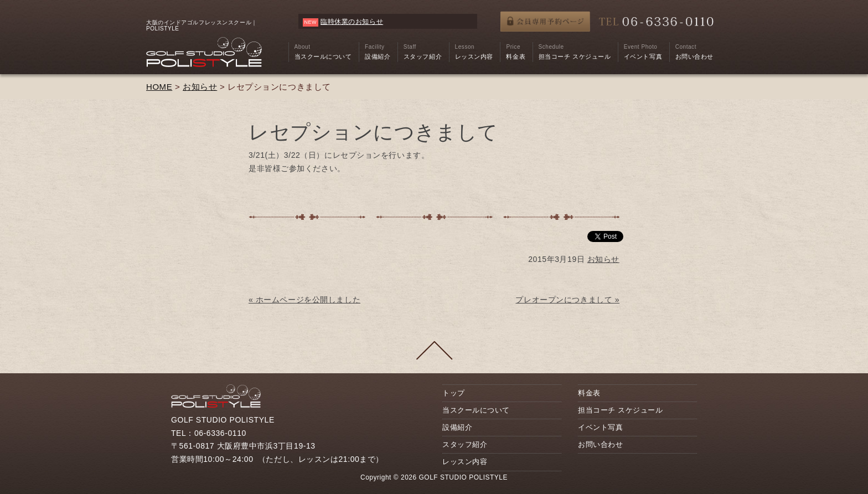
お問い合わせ (600, 444)
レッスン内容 (465, 462)
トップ (454, 393)
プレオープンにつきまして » (567, 300)
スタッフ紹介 (465, 444)
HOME (159, 87)
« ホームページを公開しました (304, 300)
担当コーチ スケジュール (620, 410)
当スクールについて (476, 410)
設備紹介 (457, 427)
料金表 (589, 393)
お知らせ (200, 87)
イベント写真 (600, 427)
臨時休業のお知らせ (352, 22)
